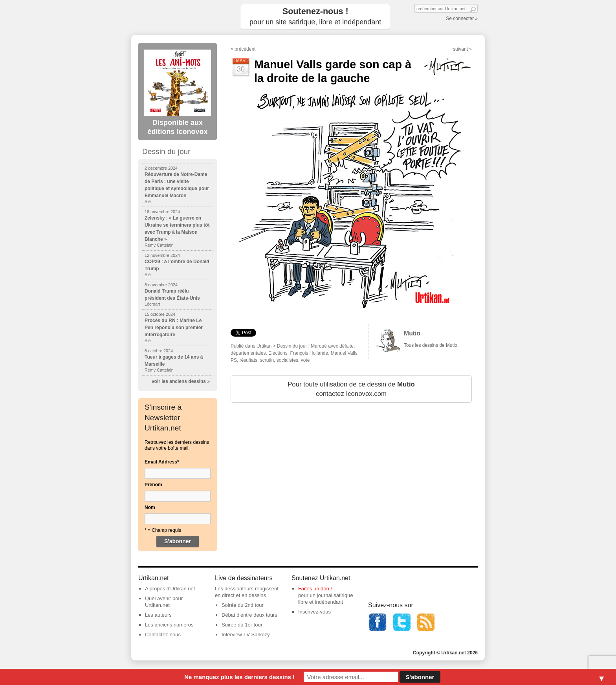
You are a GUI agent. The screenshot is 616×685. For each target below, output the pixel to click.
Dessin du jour (292, 346)
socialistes (287, 360)
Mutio (412, 333)
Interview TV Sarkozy (246, 635)
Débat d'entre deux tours (249, 615)
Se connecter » (462, 18)
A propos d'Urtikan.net (170, 589)
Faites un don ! (315, 589)
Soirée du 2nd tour (243, 605)
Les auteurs (158, 615)
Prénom (153, 485)
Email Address (162, 462)
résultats (248, 360)
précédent (245, 49)
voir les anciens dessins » (181, 381)
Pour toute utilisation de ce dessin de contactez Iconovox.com (351, 389)
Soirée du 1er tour (242, 625)
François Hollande (309, 353)
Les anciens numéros (169, 625)
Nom (150, 507)
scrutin (267, 360)
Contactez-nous (163, 635)
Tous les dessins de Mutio (431, 345)
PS (234, 360)
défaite (346, 346)
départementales (248, 353)
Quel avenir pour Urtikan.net (164, 602)
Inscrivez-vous (314, 612)
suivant (460, 49)
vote (305, 360)
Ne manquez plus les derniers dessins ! (239, 677)
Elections (278, 353)
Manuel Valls (344, 353)
